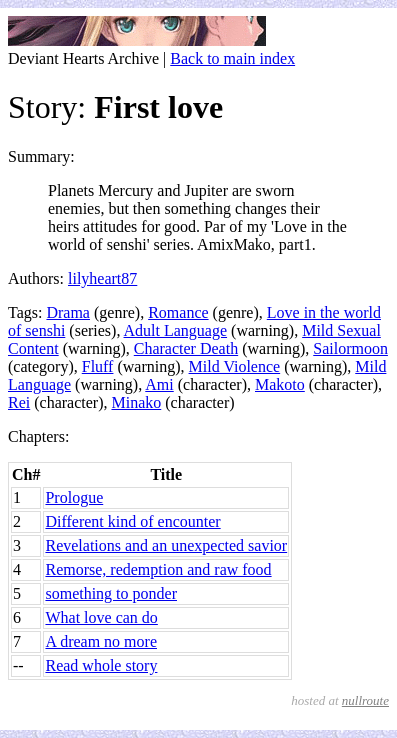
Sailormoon (350, 348)
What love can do (101, 617)
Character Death (186, 348)
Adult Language (176, 330)
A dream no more (101, 641)
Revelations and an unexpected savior (166, 545)
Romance (178, 312)
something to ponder (111, 593)
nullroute (365, 700)
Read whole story (101, 665)
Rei (19, 402)
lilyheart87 (102, 278)
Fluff (98, 366)
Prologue (74, 497)
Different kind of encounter (132, 521)
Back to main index (232, 58)
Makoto (280, 384)
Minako (136, 402)
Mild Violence (235, 366)
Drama (68, 312)
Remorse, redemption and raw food (158, 569)
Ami (159, 384)
